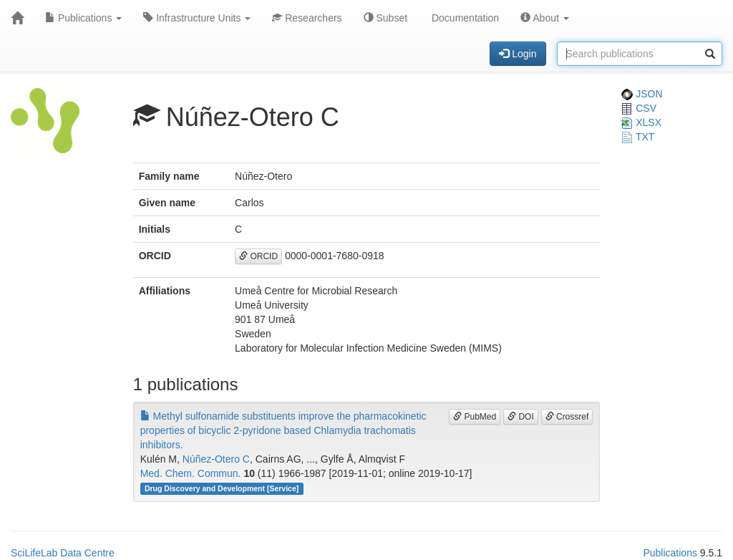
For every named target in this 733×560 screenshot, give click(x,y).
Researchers (307, 18)
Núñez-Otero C (216, 459)
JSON (642, 94)
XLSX (641, 122)
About (545, 18)
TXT (638, 137)
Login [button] (518, 54)
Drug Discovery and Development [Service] (222, 488)
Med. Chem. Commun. (191, 473)
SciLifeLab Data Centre (63, 553)
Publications (83, 18)
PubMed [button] (475, 417)
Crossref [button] (567, 417)
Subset (385, 18)
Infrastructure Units (197, 18)
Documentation (464, 18)
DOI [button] (521, 417)
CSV (639, 108)
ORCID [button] (258, 256)
